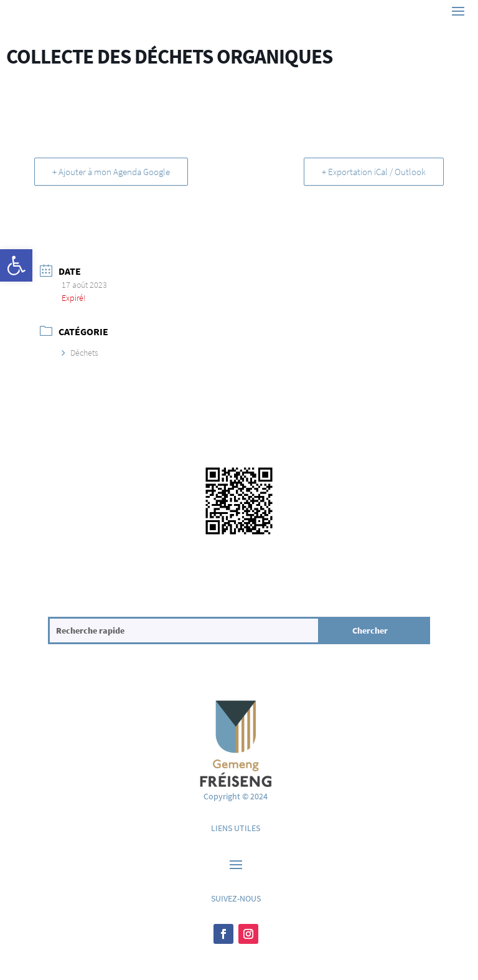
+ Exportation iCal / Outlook (374, 172)
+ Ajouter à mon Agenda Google (111, 172)
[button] (16, 265)
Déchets (80, 353)
